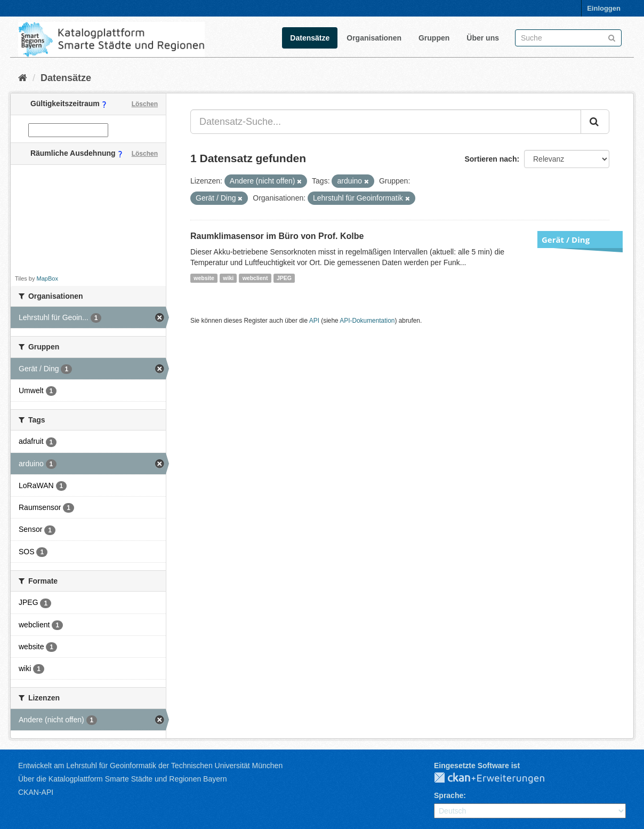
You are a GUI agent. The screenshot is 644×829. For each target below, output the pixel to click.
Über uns (483, 38)
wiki (228, 278)
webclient (255, 278)
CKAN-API (36, 792)
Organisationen (374, 38)
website (204, 278)
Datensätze (310, 38)
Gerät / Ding (566, 240)
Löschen (145, 104)
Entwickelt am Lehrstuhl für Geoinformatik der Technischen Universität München (150, 766)
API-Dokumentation (367, 321)
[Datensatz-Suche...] (386, 122)
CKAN (498, 778)
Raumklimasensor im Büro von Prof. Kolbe (277, 236)
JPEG (284, 278)
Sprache (449, 795)
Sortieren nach (490, 159)
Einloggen (604, 8)
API (314, 321)
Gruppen (434, 38)
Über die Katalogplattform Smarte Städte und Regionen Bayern (122, 779)
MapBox (47, 278)
